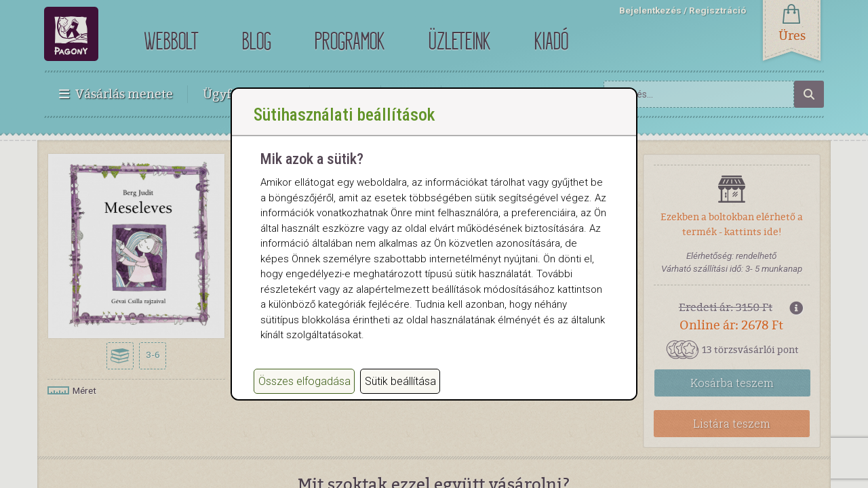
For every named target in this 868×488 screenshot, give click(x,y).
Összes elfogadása (304, 395)
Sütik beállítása (400, 395)
